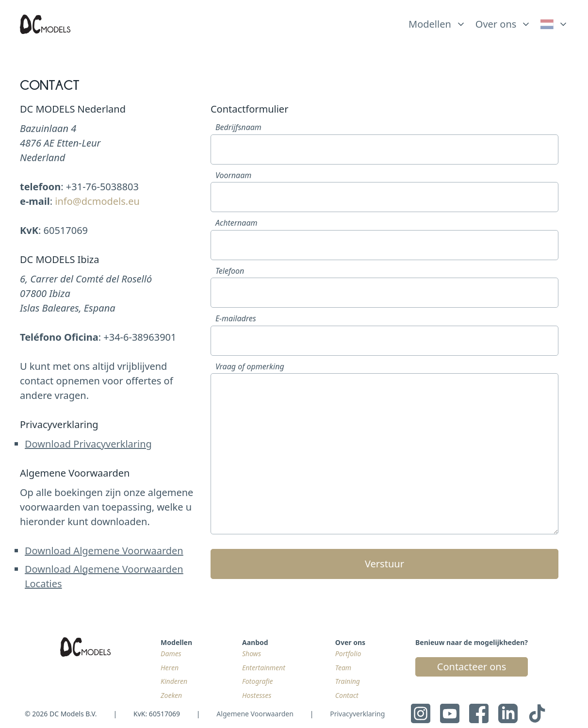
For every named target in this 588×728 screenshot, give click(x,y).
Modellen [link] (430, 24)
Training (348, 681)
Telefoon (230, 271)
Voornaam (233, 175)
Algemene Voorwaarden (255, 714)
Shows (252, 654)
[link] (554, 24)
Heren (170, 668)
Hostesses (257, 695)
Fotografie (258, 681)
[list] (437, 22)
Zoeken (171, 695)
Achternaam (237, 223)
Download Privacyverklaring (88, 444)
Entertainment (264, 668)
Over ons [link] (496, 24)
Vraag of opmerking (250, 366)
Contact (347, 695)
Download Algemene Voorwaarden (104, 551)
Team (343, 668)
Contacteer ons (472, 667)
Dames (171, 654)
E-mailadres (236, 318)
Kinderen (174, 681)
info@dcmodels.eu (97, 201)
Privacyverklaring (357, 714)
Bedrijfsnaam (238, 127)
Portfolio (348, 654)
